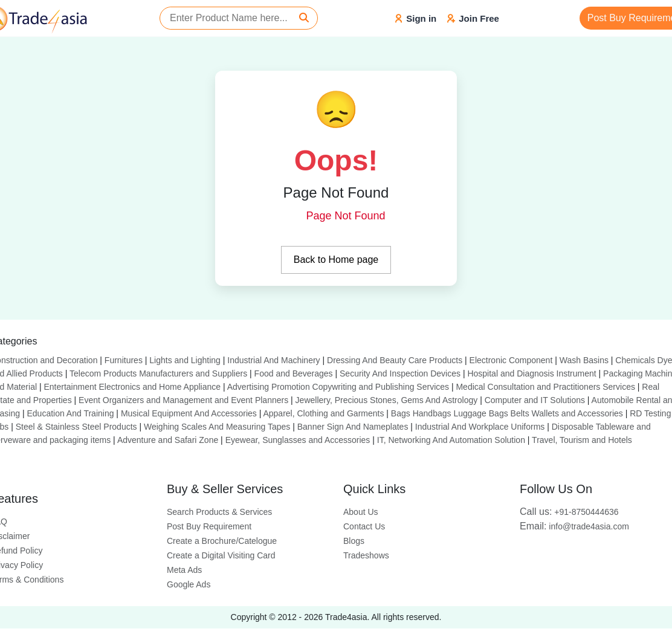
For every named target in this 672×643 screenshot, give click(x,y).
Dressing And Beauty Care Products (395, 360)
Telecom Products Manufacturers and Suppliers (158, 373)
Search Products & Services (219, 512)
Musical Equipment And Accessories (189, 413)
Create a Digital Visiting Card (221, 555)
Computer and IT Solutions (535, 400)
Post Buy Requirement (209, 526)
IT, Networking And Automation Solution (451, 440)
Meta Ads (184, 570)
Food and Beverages (294, 373)
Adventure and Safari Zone (168, 440)
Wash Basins (584, 360)
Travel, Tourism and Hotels (582, 440)
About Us (361, 512)
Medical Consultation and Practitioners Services (545, 387)
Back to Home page (336, 260)
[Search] (304, 18)
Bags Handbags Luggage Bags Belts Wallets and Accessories (507, 413)
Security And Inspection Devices (400, 373)
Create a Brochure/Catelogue (222, 541)
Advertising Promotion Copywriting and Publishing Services (338, 387)
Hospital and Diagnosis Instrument (531, 373)
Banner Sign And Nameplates (353, 427)
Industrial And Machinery (273, 360)
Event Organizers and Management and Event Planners (183, 400)
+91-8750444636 (569, 512)
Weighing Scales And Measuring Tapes (217, 427)
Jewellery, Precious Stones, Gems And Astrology (387, 400)
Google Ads (189, 584)
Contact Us (364, 526)
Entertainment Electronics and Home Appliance (132, 387)
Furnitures (124, 360)
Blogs (354, 541)
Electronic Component (511, 360)
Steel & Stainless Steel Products (76, 427)
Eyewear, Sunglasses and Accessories (298, 440)
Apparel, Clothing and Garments (323, 413)
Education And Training (70, 413)
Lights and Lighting (185, 360)
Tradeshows (366, 555)
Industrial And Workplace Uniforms (480, 427)
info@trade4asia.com (574, 526)
